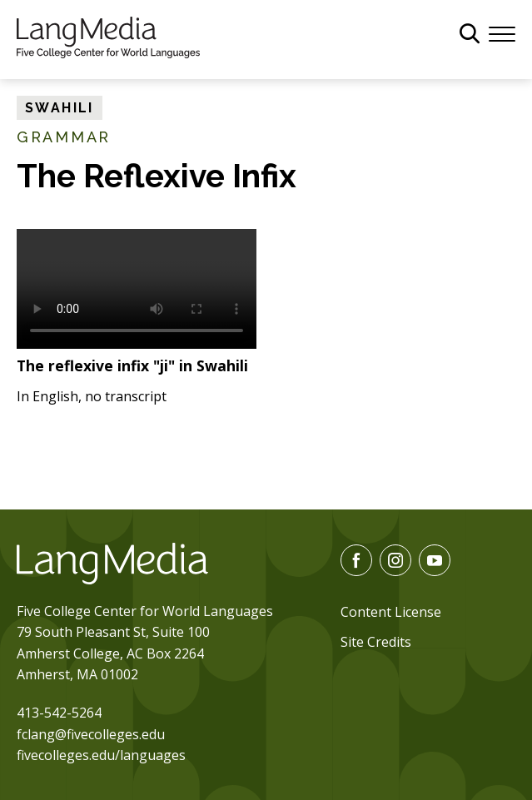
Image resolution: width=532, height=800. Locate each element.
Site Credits (376, 642)
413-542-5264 (59, 713)
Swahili (60, 108)
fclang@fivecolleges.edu (91, 734)
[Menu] (502, 32)
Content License (391, 612)
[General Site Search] (470, 33)
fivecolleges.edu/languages (101, 755)
